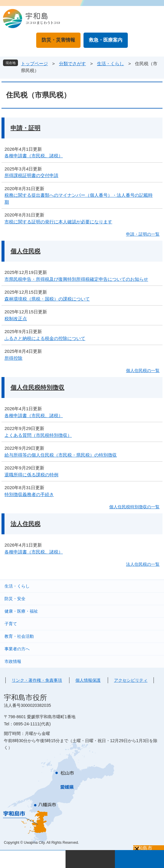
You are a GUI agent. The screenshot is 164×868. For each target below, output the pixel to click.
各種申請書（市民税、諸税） (34, 156)
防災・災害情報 (58, 40)
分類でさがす (72, 64)
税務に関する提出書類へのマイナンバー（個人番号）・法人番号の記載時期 (79, 199)
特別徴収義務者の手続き (29, 494)
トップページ (34, 64)
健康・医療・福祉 (21, 611)
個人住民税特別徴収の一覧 (134, 507)
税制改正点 (16, 319)
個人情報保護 (88, 680)
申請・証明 (25, 128)
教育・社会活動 (19, 636)
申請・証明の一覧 (143, 234)
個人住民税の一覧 (143, 370)
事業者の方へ (17, 649)
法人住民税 (25, 524)
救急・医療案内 (106, 40)
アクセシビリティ (131, 680)
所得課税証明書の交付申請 (31, 175)
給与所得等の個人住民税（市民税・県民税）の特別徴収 (61, 455)
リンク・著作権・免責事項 (37, 680)
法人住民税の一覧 (143, 564)
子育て (11, 624)
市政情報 (13, 661)
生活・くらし (110, 64)
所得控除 (13, 358)
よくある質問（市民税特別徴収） (38, 435)
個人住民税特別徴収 (37, 388)
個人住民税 (25, 251)
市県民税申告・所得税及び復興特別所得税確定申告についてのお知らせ (76, 279)
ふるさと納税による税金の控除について (45, 338)
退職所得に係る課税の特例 (31, 475)
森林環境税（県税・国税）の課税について (47, 299)
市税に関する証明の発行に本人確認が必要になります (58, 222)
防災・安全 (15, 599)
